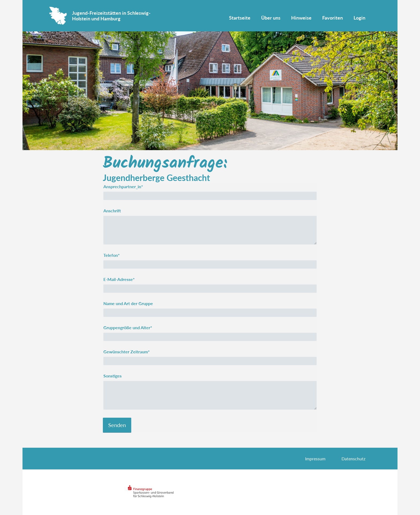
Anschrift (112, 211)
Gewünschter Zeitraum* (127, 352)
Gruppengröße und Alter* (128, 327)
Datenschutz (353, 459)
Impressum (315, 459)
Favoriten (333, 18)
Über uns (271, 18)
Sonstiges (112, 376)
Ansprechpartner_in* (123, 186)
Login (359, 18)
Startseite (240, 18)
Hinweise (301, 18)
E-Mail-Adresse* (119, 279)
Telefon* (112, 255)
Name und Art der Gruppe (128, 303)
